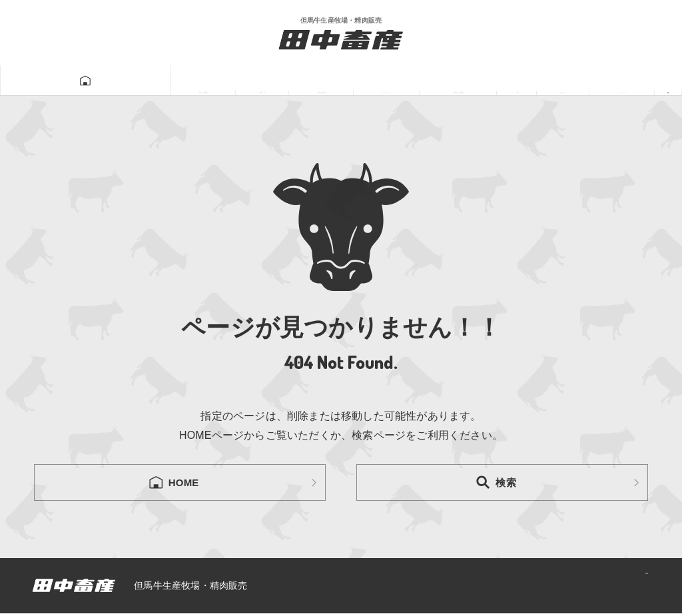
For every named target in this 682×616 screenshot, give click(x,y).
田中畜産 (73, 81)
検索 (496, 484)
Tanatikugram (309, 81)
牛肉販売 (216, 81)
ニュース (608, 81)
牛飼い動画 (409, 81)
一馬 (480, 81)
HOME (173, 484)
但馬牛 (145, 81)
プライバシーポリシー (589, 588)
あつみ (537, 81)
